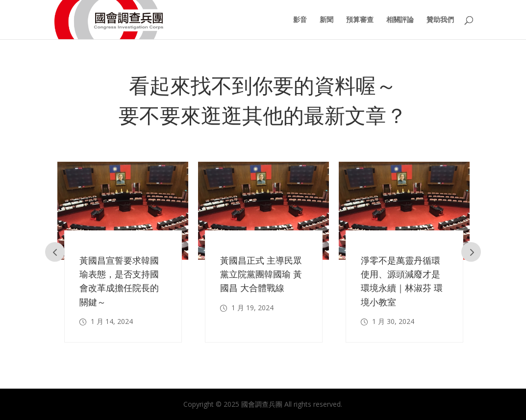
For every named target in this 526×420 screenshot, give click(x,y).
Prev (55, 252)
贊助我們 (440, 20)
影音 (300, 20)
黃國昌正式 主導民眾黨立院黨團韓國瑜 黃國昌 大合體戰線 (261, 274)
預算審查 (360, 20)
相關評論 (400, 20)
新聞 (326, 20)
